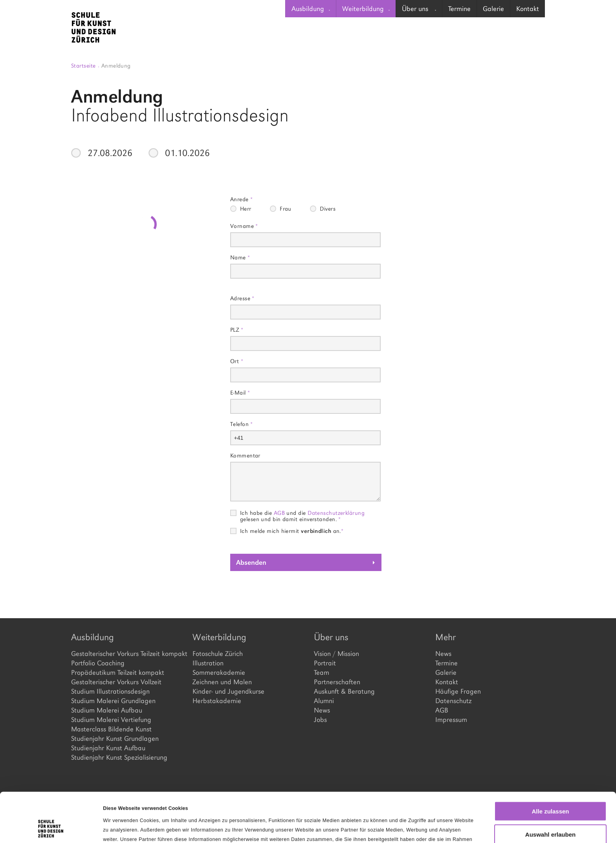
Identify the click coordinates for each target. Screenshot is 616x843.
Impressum (451, 720)
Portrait (325, 663)
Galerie (493, 9)
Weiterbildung (366, 9)
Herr (246, 209)
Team (322, 672)
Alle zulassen (550, 765)
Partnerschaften (337, 682)
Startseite (85, 65)
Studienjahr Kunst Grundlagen (115, 738)
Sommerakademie (219, 672)
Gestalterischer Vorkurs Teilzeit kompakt (126, 654)
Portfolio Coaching (98, 663)
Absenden (251, 562)
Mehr (445, 637)
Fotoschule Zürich (218, 654)
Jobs (320, 720)
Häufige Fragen (458, 691)
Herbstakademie (217, 701)
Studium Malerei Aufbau (107, 710)
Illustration (208, 663)
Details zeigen (406, 828)
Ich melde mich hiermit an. (292, 531)
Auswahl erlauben (550, 788)
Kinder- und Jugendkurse (228, 691)
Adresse (242, 298)
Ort (237, 361)
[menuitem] (311, 9)
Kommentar (245, 455)
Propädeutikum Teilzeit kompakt (118, 672)
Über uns (419, 9)
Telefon (242, 424)
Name (240, 257)
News (322, 710)
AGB (279, 513)
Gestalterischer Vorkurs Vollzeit (116, 682)
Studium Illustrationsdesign (110, 691)
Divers (328, 209)
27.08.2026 (110, 153)
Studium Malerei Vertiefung (111, 720)
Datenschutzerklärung (336, 513)
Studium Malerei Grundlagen (113, 701)
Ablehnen (550, 811)
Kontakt (528, 9)
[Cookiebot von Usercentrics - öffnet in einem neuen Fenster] (51, 828)
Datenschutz (453, 701)
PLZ (237, 330)
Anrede (242, 199)
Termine (459, 9)
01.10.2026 (187, 153)
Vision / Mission (336, 654)
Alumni (324, 701)
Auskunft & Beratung (344, 691)
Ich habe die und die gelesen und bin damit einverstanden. (302, 513)
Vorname (244, 226)
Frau (286, 209)
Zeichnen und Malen (222, 682)
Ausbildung (311, 9)
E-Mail (240, 392)
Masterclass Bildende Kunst (111, 729)
